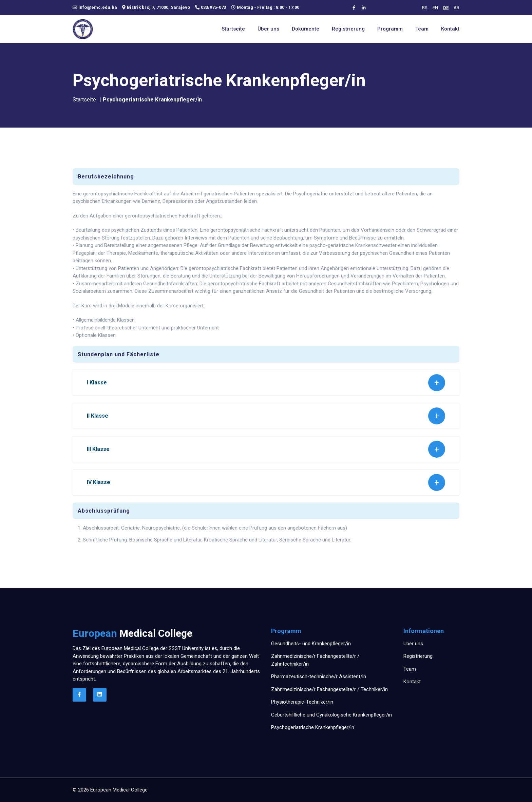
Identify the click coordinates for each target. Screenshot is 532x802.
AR (457, 8)
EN (435, 8)
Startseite (233, 29)
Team (422, 29)
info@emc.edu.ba (98, 7)
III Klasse (98, 449)
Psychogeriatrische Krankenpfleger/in (313, 727)
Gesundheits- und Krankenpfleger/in (311, 644)
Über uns (268, 29)
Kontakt (450, 29)
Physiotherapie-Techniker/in (302, 702)
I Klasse (97, 383)
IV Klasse (99, 482)
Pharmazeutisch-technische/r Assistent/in (319, 676)
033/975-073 (213, 7)
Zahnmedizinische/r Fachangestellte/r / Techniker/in (329, 689)
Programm (390, 29)
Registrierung (348, 29)
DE (446, 8)
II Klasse (98, 416)
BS (425, 8)
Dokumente (306, 29)
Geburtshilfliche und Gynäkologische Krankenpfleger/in (331, 715)
